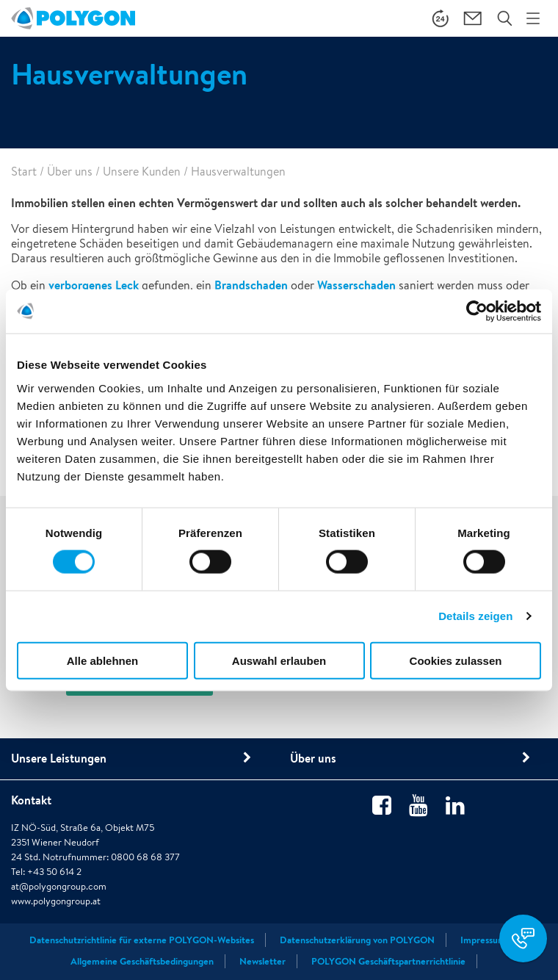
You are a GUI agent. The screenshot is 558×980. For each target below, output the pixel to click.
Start (24, 172)
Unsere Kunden (142, 172)
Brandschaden (253, 285)
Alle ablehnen (103, 660)
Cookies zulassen (456, 660)
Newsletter (262, 961)
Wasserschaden (356, 285)
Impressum (483, 940)
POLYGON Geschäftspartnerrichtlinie (388, 961)
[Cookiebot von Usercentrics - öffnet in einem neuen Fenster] (477, 311)
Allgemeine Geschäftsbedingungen (142, 961)
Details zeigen (475, 616)
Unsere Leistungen (59, 758)
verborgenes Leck (94, 285)
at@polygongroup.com (59, 886)
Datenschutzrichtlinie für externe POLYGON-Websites (142, 940)
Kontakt (31, 800)
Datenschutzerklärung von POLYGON (357, 940)
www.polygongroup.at (56, 901)
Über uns (70, 172)
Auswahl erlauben (279, 660)
